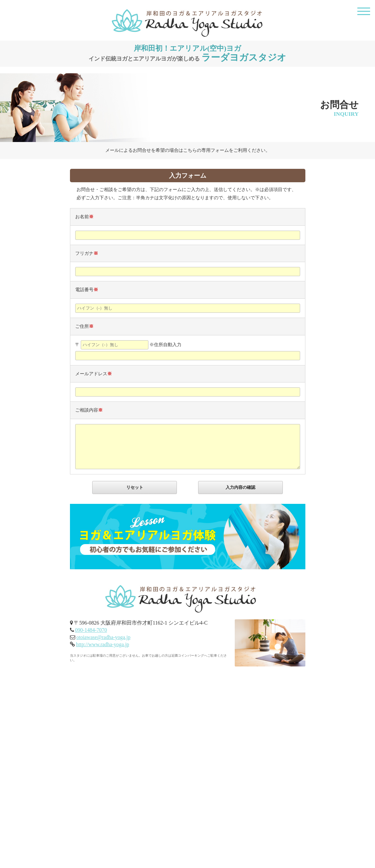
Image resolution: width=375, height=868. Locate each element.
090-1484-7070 (91, 630)
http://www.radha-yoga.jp (102, 644)
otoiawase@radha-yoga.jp (103, 637)
